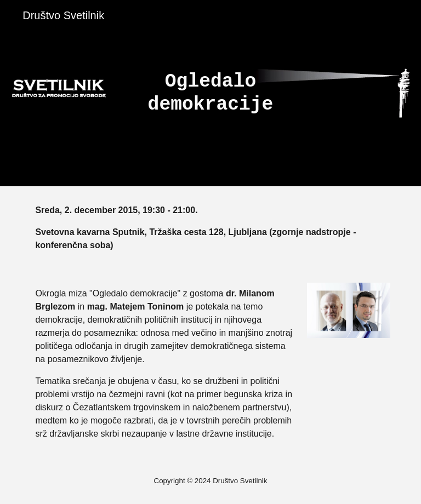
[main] (210, 93)
